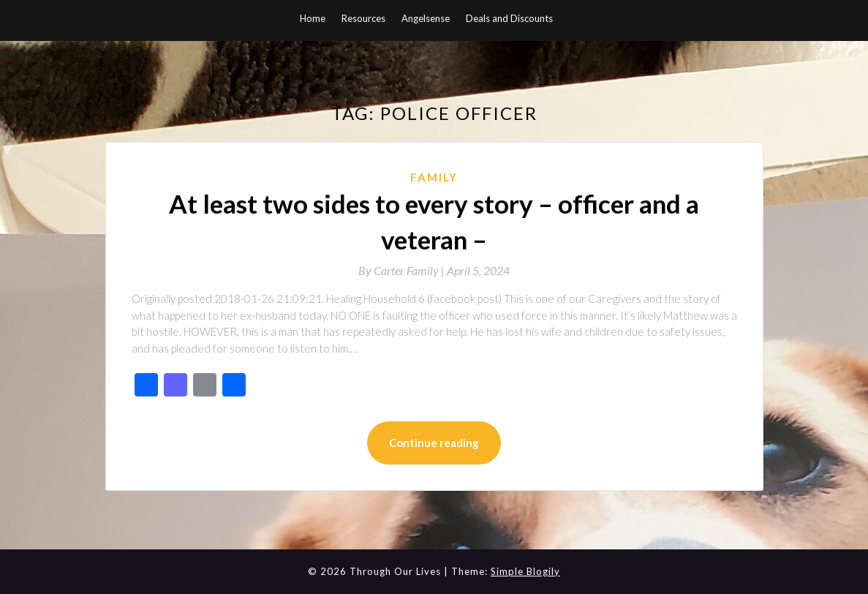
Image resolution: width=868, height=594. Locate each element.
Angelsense (426, 18)
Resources (363, 18)
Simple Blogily (525, 571)
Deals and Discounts (509, 18)
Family (434, 177)
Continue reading (434, 443)
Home (313, 18)
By (403, 270)
